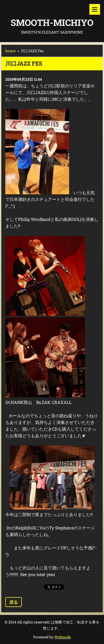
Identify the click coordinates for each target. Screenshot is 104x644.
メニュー (95, 9)
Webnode (63, 637)
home (10, 51)
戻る (14, 602)
